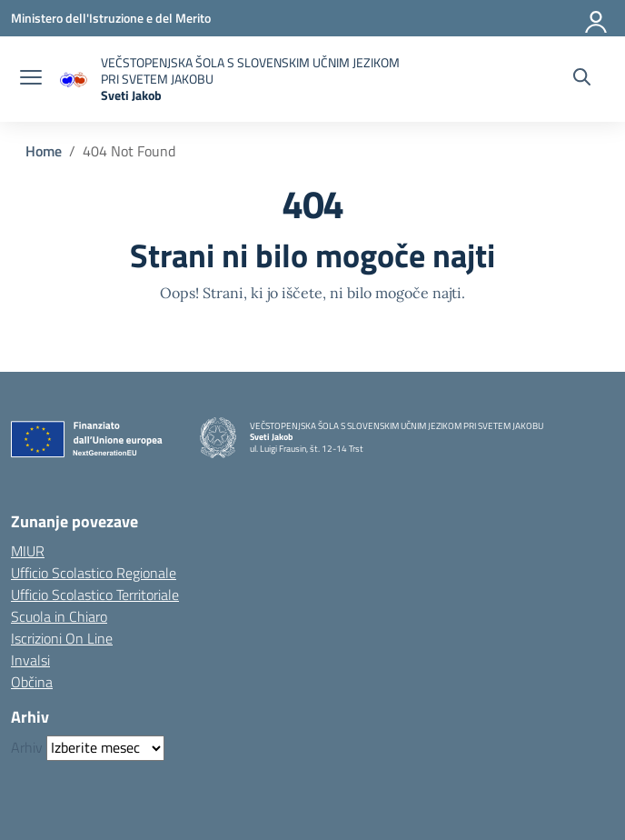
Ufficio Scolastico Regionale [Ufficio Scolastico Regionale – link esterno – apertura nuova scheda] (94, 573)
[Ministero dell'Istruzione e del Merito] (111, 18)
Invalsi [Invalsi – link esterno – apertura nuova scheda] (30, 660)
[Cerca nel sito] (582, 79)
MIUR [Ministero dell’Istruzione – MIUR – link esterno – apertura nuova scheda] (28, 551)
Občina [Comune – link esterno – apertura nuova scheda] (32, 682)
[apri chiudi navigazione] (31, 79)
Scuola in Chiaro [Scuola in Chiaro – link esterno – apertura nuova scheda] (59, 616)
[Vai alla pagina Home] (44, 151)
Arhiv (27, 747)
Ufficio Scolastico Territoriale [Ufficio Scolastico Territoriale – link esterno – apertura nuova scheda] (95, 595)
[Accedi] (597, 18)
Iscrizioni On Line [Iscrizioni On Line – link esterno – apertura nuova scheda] (62, 638)
